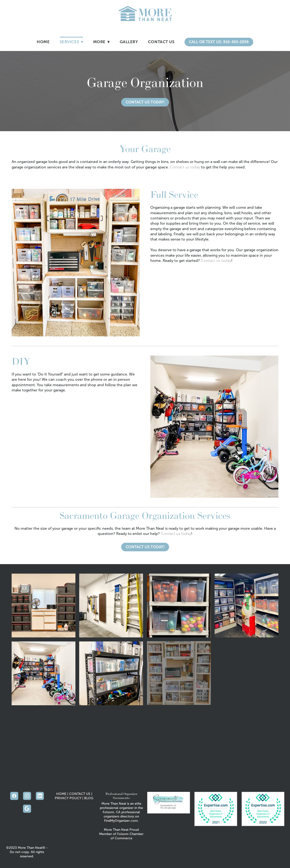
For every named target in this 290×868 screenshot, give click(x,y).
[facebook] (14, 796)
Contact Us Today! (145, 102)
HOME (61, 794)
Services (71, 42)
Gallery (129, 42)
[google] (27, 809)
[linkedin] (40, 796)
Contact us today (185, 167)
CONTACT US (80, 794)
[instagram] (27, 796)
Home (43, 42)
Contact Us (161, 42)
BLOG (89, 798)
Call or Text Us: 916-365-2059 (219, 42)
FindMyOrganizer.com (121, 821)
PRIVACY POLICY (68, 798)
